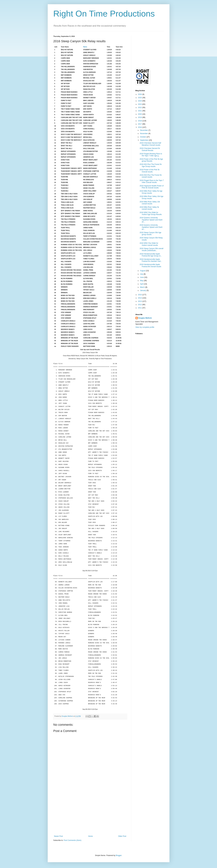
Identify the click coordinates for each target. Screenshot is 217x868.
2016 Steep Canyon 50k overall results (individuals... (151, 249)
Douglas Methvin (145, 318)
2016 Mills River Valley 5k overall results (149, 208)
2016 (140, 127)
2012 (140, 305)
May (142, 281)
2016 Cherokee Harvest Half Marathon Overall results (150, 144)
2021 (140, 111)
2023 (140, 104)
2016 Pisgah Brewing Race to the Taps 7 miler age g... (151, 155)
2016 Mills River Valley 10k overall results (150, 203)
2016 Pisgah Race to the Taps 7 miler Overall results (152, 181)
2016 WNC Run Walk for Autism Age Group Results (151, 213)
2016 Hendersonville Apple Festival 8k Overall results (150, 265)
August (143, 271)
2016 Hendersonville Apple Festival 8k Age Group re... (151, 255)
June (142, 277)
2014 (140, 298)
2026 (140, 94)
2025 (140, 98)
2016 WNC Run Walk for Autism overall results (149, 244)
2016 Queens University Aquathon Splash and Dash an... (151, 220)
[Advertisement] (90, 814)
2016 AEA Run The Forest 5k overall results (151, 176)
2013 (140, 301)
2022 (140, 108)
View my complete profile (145, 327)
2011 (140, 308)
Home (90, 836)
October (143, 137)
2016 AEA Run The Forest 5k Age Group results (151, 165)
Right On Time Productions (104, 14)
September (144, 140)
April (142, 284)
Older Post (122, 836)
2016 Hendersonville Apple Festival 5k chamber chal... (151, 260)
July (142, 274)
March (143, 287)
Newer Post (58, 836)
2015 (140, 295)
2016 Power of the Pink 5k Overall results (149, 171)
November (144, 134)
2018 (140, 121)
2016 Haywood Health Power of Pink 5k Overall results (152, 187)
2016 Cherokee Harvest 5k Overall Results (150, 149)
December (144, 130)
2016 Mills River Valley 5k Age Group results (151, 192)
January (143, 290)
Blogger (119, 855)
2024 (140, 101)
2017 (140, 124)
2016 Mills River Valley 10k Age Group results (151, 197)
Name (85, 47)
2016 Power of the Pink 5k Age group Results (151, 160)
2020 (140, 114)
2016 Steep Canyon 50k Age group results (150, 234)
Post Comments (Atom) (73, 840)
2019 (140, 117)
